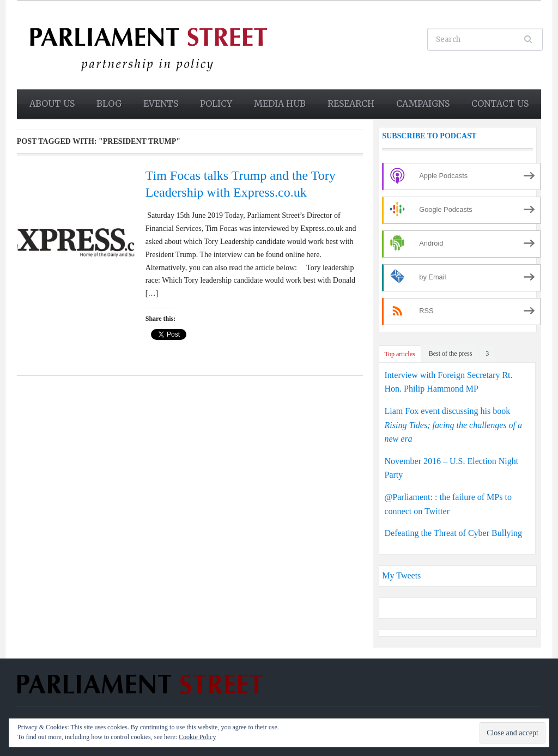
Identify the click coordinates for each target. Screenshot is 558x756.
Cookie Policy (197, 737)
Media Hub (280, 103)
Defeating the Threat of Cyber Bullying (454, 533)
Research (351, 103)
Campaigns (423, 103)
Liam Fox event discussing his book (453, 425)
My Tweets (401, 575)
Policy (216, 103)
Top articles (400, 354)
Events (161, 103)
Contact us (500, 103)
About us (52, 103)
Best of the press (451, 353)
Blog (109, 103)
